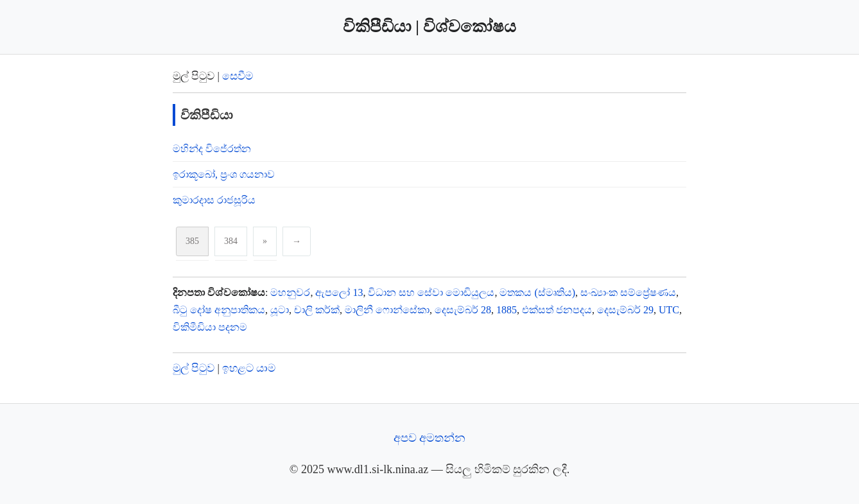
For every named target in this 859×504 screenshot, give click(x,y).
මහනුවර (290, 292)
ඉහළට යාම (249, 368)
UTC (669, 310)
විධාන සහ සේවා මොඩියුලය (431, 292)
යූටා (280, 310)
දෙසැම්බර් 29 (625, 310)
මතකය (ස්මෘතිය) (537, 292)
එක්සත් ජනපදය (557, 310)
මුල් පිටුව (194, 368)
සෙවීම (238, 76)
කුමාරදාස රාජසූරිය (214, 200)
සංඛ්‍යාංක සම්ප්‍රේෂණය (628, 292)
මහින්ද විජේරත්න (212, 149)
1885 (507, 310)
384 (231, 241)
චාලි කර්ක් (317, 310)
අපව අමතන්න (430, 438)
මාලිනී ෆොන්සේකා (387, 310)
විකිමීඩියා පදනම (210, 327)
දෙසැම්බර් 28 (463, 310)
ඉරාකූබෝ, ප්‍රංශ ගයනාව (224, 174)
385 (192, 241)
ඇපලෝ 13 (339, 292)
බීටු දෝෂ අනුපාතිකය (219, 310)
